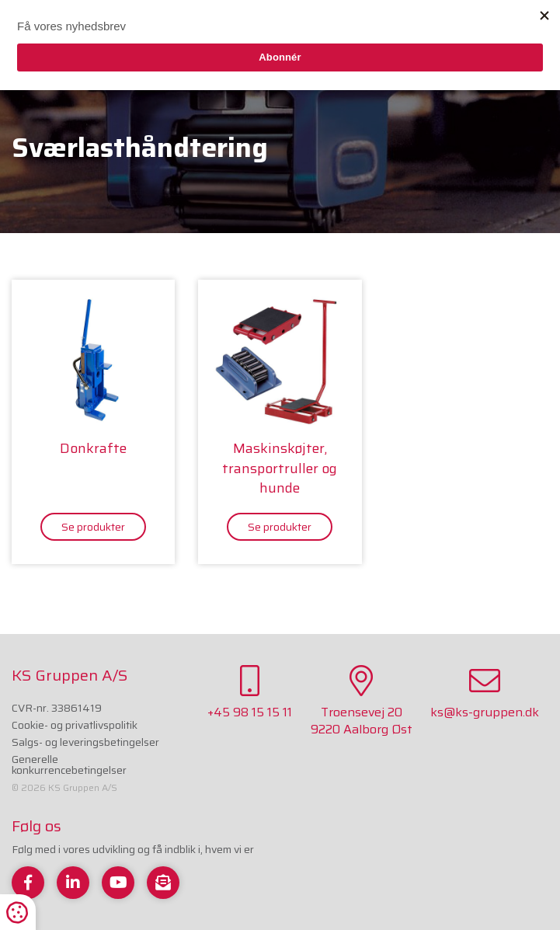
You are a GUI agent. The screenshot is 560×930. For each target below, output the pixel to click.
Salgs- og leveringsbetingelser (85, 742)
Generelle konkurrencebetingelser (69, 765)
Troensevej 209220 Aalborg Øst (362, 702)
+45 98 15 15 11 (250, 693)
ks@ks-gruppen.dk (485, 693)
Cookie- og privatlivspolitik (75, 725)
